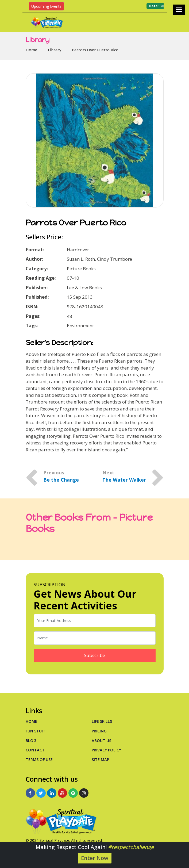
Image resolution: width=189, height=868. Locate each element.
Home (31, 50)
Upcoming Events (46, 6)
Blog (31, 741)
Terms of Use (39, 760)
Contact (35, 750)
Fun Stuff (36, 731)
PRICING (99, 731)
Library (55, 50)
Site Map (100, 760)
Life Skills (102, 721)
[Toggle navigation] (179, 10)
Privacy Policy (106, 750)
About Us (101, 741)
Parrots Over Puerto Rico (95, 50)
